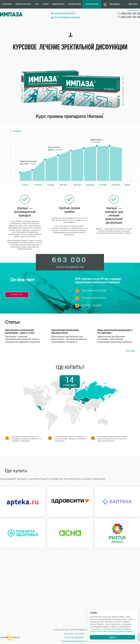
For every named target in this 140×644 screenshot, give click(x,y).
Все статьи (130, 351)
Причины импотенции (93, 298)
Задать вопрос (58, 4)
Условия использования (74, 637)
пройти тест (17, 295)
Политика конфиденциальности (74, 641)
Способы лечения (91, 305)
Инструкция (80, 634)
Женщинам (115, 4)
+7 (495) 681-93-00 (128, 17)
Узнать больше (92, 4)
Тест (37, 4)
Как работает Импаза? (65, 13)
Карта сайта (69, 634)
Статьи (46, 4)
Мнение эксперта (23, 4)
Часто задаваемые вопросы (67, 17)
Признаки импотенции (94, 291)
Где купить (133, 4)
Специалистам (74, 4)
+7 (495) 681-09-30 (128, 14)
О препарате (7, 4)
